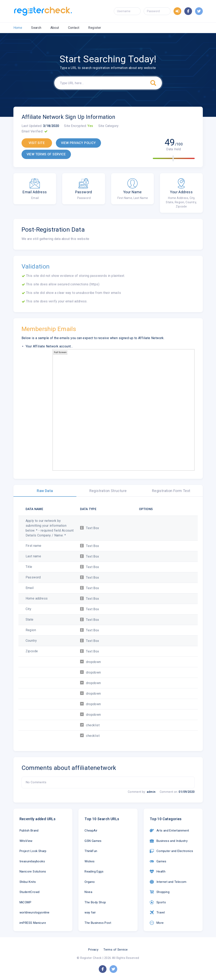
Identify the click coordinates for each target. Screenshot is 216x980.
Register (95, 28)
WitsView (26, 841)
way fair (90, 912)
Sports (158, 902)
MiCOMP (25, 902)
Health (158, 871)
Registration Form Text (171, 491)
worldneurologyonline (35, 912)
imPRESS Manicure (33, 923)
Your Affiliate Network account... (49, 346)
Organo (90, 882)
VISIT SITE (37, 143)
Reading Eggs (94, 871)
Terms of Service (116, 950)
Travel (157, 912)
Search (36, 28)
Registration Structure (108, 491)
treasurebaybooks (32, 861)
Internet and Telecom (168, 882)
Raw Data (45, 491)
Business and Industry (169, 841)
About (55, 28)
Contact (74, 28)
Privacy (93, 950)
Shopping (160, 892)
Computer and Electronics (171, 851)
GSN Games (93, 841)
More (157, 923)
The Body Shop (95, 902)
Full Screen (60, 352)
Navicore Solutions (33, 871)
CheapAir (91, 831)
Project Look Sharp (33, 851)
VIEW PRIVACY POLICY (78, 143)
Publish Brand (29, 831)
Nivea (88, 892)
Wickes (90, 861)
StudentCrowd (30, 892)
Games (158, 861)
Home (18, 28)
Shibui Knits (28, 882)
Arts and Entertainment (169, 831)
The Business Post (98, 923)
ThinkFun (91, 851)
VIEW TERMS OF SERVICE (46, 154)
